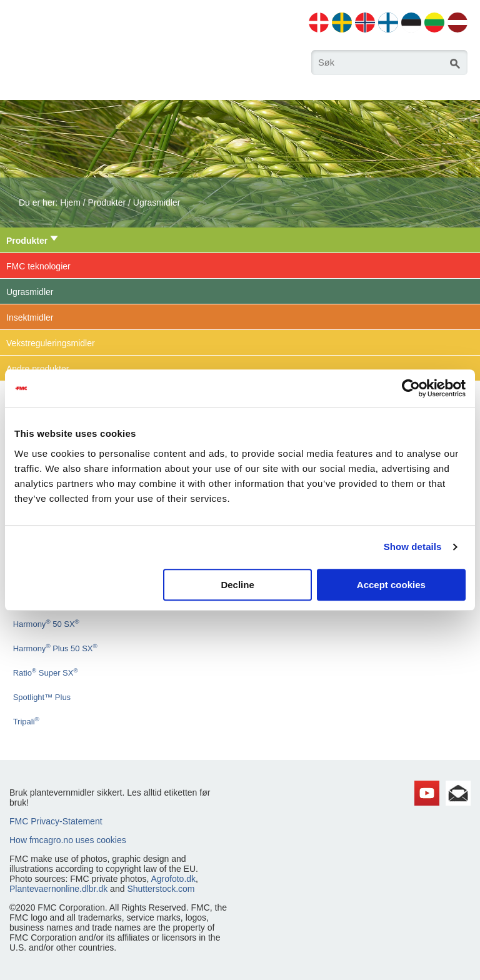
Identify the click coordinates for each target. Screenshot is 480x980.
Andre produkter (37, 369)
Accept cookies (391, 585)
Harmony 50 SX (46, 624)
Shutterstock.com (161, 889)
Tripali (26, 722)
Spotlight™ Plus (42, 697)
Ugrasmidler (157, 202)
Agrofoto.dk (173, 879)
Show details (413, 547)
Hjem (70, 202)
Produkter (107, 202)
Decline (237, 585)
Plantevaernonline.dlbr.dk (58, 889)
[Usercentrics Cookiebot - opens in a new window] (411, 388)
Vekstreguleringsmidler (51, 343)
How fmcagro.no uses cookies (68, 840)
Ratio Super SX (46, 673)
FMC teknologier (38, 266)
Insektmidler (30, 317)
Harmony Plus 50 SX (55, 648)
